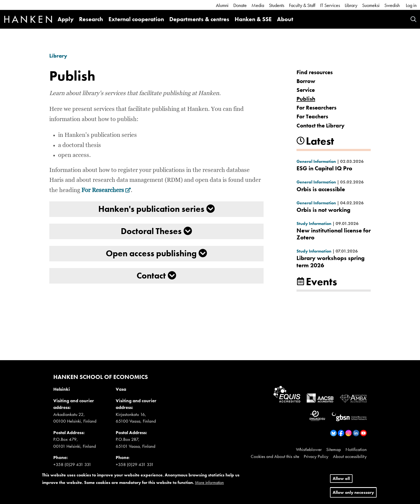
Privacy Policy (316, 456)
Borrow (306, 81)
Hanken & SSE (253, 19)
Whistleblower (309, 449)
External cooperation (136, 19)
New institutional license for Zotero (334, 234)
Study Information (314, 223)
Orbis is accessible (321, 189)
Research (91, 19)
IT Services (330, 5)
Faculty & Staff (302, 5)
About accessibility (350, 456)
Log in (411, 5)
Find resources (315, 72)
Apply (66, 19)
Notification (356, 449)
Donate (240, 5)
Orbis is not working (323, 210)
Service (306, 90)
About (285, 19)
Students (277, 5)
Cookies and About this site (275, 456)
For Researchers (106, 190)
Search (413, 19)
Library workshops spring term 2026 (331, 262)
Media (258, 5)
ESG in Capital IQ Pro (324, 168)
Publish (306, 99)
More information (209, 482)
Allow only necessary (353, 492)
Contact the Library (320, 125)
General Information (316, 161)
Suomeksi (371, 5)
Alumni (222, 5)
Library (351, 5)
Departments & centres (199, 19)
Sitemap (334, 449)
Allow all (341, 478)
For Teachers (312, 116)
